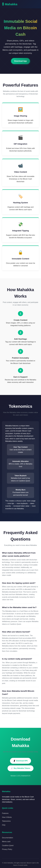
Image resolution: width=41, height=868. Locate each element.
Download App (21, 61)
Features (5, 813)
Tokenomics (6, 821)
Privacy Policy (7, 849)
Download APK (20, 761)
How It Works (7, 817)
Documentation (8, 838)
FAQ (4, 825)
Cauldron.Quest (8, 845)
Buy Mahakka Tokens (20, 768)
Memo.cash (6, 842)
